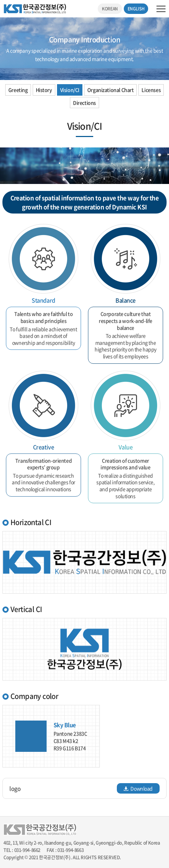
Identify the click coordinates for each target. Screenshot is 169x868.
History (44, 90)
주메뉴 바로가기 (0, 0)
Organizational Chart (111, 90)
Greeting (18, 90)
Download (138, 788)
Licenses (151, 90)
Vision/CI (70, 90)
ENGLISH (136, 9)
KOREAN (110, 9)
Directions (84, 103)
